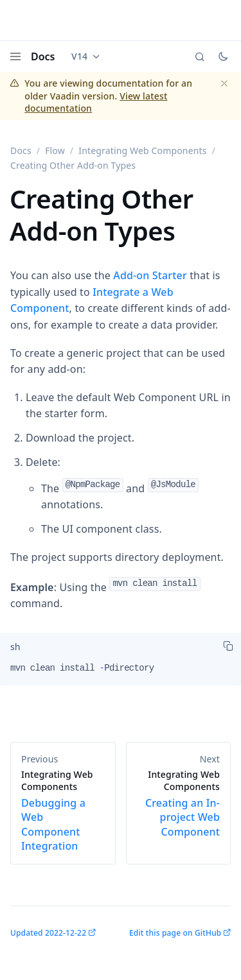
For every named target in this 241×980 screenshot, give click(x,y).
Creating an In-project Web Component (179, 804)
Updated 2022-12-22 (48, 933)
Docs (43, 56)
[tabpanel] (121, 673)
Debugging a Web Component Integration (63, 811)
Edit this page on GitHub (175, 933)
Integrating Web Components (142, 150)
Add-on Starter (150, 275)
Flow (55, 150)
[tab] (15, 647)
